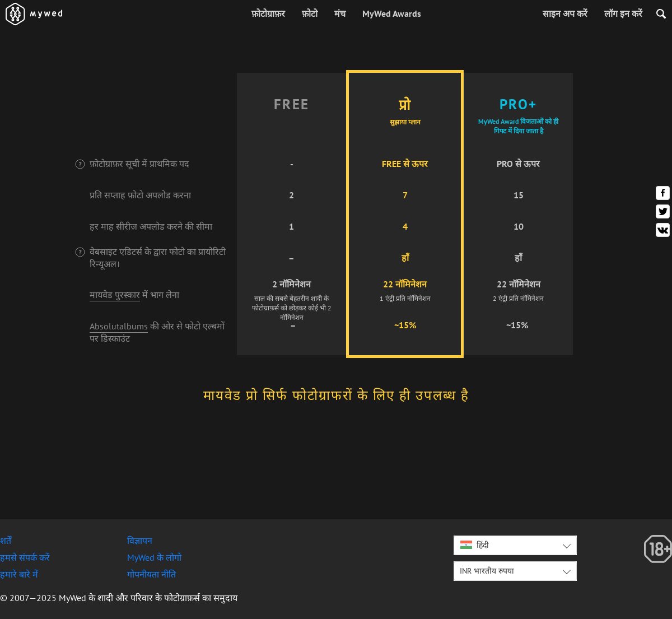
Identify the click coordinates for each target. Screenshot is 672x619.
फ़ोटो (310, 13)
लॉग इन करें (623, 13)
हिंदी (475, 545)
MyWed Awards (392, 13)
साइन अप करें (565, 13)
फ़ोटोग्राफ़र (268, 13)
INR (487, 571)
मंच (340, 13)
